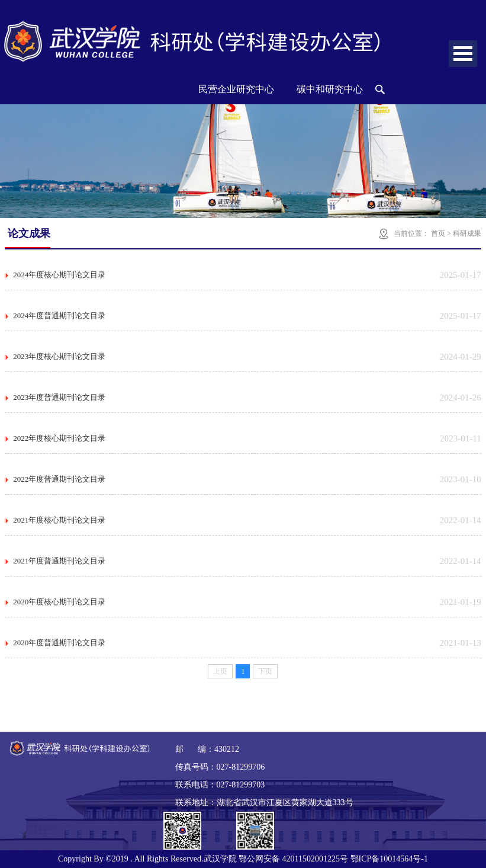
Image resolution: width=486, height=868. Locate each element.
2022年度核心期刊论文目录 (59, 438)
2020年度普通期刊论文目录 (59, 643)
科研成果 (467, 233)
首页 (438, 233)
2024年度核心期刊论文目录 (59, 275)
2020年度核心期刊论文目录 (59, 602)
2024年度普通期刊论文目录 (59, 316)
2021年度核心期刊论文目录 (59, 520)
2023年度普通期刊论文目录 (59, 397)
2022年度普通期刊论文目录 (59, 479)
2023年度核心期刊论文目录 (59, 356)
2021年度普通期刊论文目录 (59, 561)
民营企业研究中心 (236, 89)
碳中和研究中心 (330, 89)
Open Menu (463, 54)
